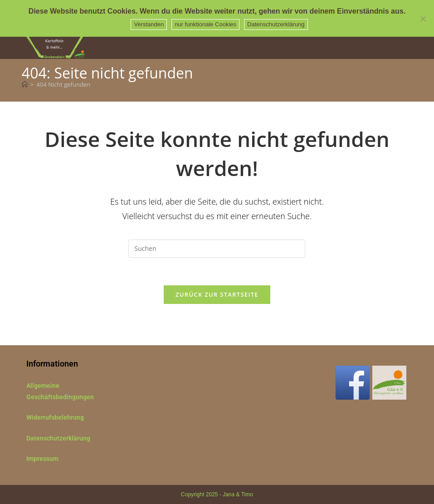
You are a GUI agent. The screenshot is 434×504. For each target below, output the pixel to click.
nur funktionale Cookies (205, 24)
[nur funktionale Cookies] (423, 19)
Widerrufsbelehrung (55, 417)
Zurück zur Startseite (217, 294)
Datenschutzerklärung (58, 438)
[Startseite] (25, 84)
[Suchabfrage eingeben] (217, 249)
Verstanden (149, 24)
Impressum (42, 459)
